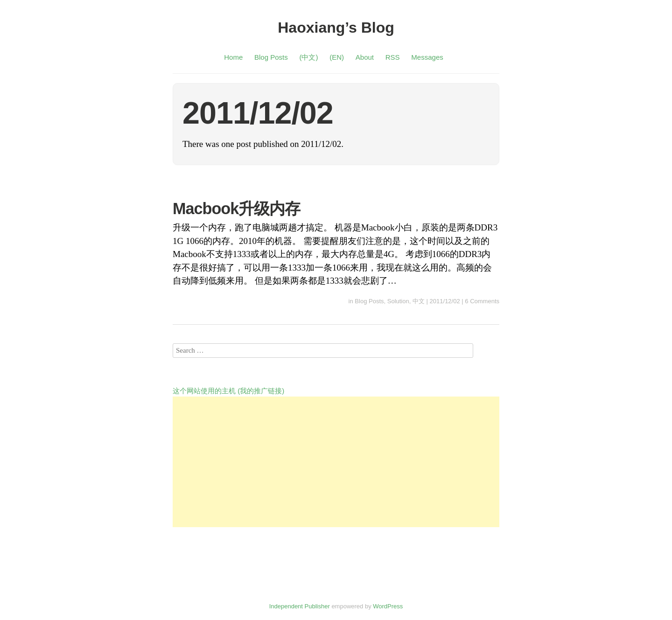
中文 (419, 301)
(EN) (337, 57)
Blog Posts (271, 57)
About (365, 57)
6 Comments (482, 301)
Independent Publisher (300, 606)
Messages (427, 57)
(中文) (308, 57)
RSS (393, 57)
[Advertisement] (336, 462)
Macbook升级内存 (236, 209)
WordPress (388, 606)
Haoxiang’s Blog (336, 28)
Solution (398, 301)
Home (233, 57)
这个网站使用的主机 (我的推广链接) (228, 391)
